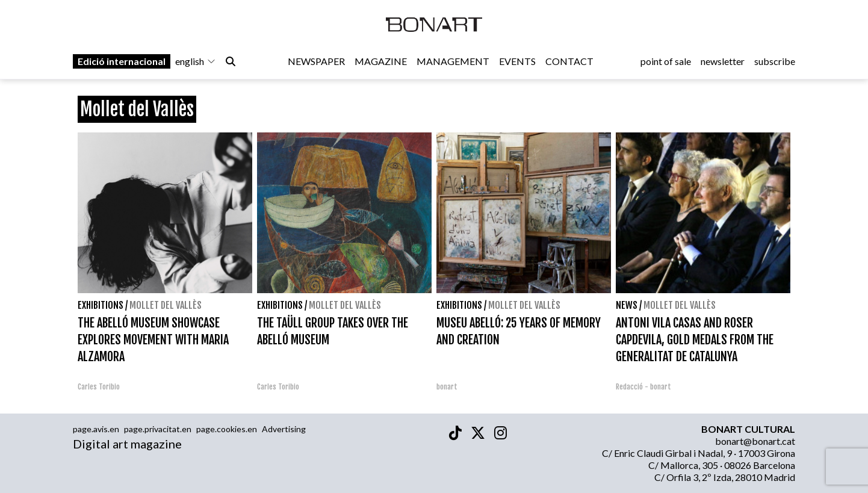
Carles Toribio (100, 387)
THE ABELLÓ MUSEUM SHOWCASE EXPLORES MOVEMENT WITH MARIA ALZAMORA (153, 340)
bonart (447, 387)
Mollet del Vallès (166, 305)
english (196, 61)
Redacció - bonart (643, 387)
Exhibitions (101, 305)
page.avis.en (96, 429)
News (627, 305)
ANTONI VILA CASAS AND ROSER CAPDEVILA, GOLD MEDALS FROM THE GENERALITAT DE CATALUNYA (695, 340)
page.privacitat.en (158, 429)
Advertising (284, 429)
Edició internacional (122, 61)
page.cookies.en (227, 429)
